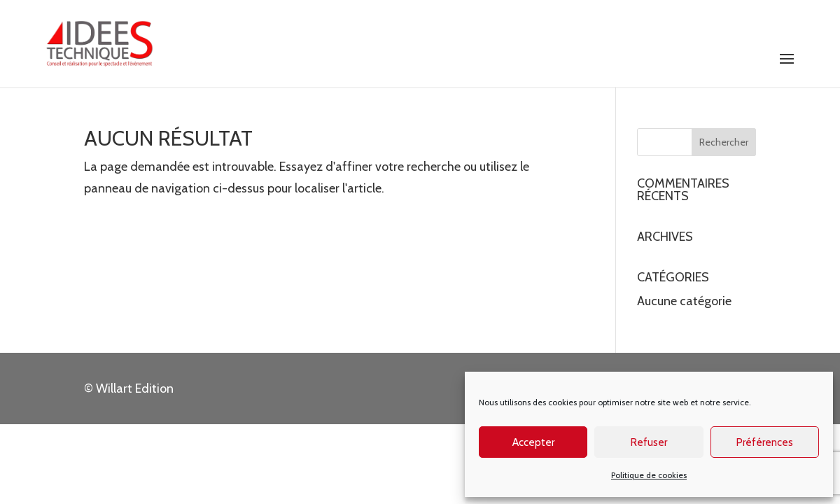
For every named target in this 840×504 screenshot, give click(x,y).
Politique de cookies (649, 475)
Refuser (649, 442)
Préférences (765, 442)
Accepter (533, 442)
